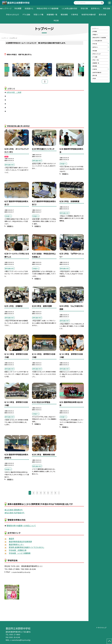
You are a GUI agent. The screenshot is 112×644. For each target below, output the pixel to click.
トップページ (7, 8)
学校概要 (18, 8)
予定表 (56, 20)
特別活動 (107, 8)
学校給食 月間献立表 (18, 551)
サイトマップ (102, 628)
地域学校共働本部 (89, 14)
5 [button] (44, 493)
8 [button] (55, 493)
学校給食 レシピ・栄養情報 (20, 554)
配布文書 (102, 14)
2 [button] (33, 493)
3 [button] (37, 493)
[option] (44, 70)
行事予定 (75, 14)
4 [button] (41, 493)
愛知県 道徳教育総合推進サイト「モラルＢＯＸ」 (27, 548)
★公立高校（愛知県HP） (14, 510)
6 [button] (48, 493)
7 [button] (52, 493)
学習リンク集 (38, 14)
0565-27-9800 (15, 635)
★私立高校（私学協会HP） (15, 513)
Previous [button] (7, 70)
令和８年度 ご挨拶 (14, 93)
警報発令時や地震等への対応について (21, 526)
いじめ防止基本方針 (70, 8)
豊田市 (11, 539)
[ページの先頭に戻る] (109, 641)
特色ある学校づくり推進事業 (48, 8)
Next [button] (82, 70)
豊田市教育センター (16, 545)
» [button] (59, 493)
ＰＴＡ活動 (26, 14)
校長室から (29, 8)
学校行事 (84, 8)
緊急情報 (64, 14)
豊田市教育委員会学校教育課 (20, 542)
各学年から (95, 8)
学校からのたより (13, 14)
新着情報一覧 (52, 14)
